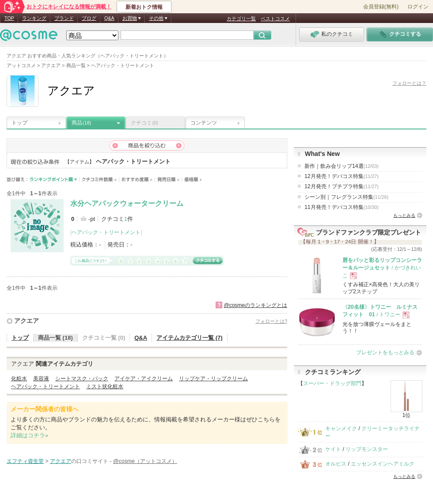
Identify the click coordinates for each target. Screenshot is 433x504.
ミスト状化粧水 (105, 387)
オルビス (336, 464)
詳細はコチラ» (29, 435)
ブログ (89, 18)
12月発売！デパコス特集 (342, 176)
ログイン (418, 7)
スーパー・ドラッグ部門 (332, 383)
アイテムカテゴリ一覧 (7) (190, 338)
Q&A (109, 18)
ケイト (333, 449)
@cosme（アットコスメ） (145, 461)
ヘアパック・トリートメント (106, 232)
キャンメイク (341, 428)
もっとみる (404, 215)
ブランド (64, 18)
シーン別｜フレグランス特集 (346, 197)
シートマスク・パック (82, 379)
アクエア (27, 321)
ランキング (34, 18)
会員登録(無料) (381, 7)
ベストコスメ (275, 19)
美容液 (41, 379)
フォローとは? (271, 321)
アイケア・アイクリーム (144, 379)
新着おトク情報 (144, 7)
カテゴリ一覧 (241, 19)
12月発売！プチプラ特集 (342, 186)
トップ (19, 123)
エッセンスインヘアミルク (383, 464)
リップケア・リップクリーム (213, 379)
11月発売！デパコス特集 (342, 207)
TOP (9, 18)
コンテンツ (204, 123)
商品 (81, 123)
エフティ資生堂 (25, 461)
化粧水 (19, 379)
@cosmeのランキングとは (255, 305)
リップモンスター (367, 449)
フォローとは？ (409, 83)
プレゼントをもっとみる (385, 352)
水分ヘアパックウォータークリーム (127, 203)
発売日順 (169, 180)
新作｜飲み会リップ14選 (342, 166)
